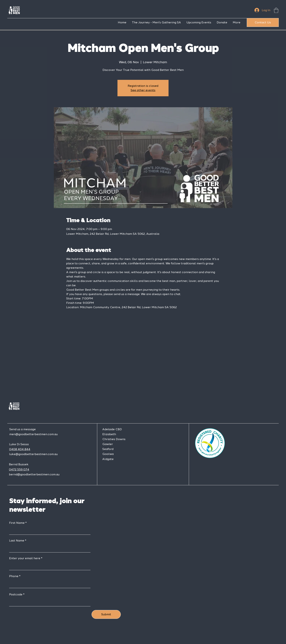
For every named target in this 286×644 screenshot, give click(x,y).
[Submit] (106, 614)
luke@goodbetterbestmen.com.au (33, 454)
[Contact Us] (263, 22)
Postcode (16, 594)
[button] (276, 10)
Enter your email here (25, 558)
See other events (143, 90)
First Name (17, 523)
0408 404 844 (20, 449)
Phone (14, 576)
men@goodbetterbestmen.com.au (33, 434)
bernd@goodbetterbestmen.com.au (34, 474)
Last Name (17, 541)
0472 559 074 (19, 469)
